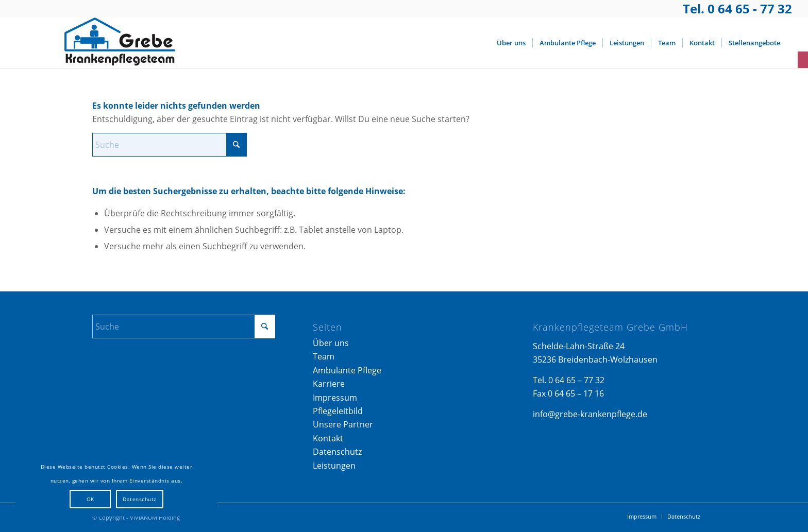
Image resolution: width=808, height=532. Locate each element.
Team (324, 356)
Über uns (331, 343)
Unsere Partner (343, 424)
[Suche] (170, 145)
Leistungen (334, 466)
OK (90, 499)
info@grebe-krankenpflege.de (590, 414)
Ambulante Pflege (347, 370)
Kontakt (328, 438)
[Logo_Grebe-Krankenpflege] (117, 43)
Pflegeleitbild (338, 411)
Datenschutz (337, 452)
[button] (803, 60)
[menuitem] (511, 43)
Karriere (329, 384)
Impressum (335, 398)
